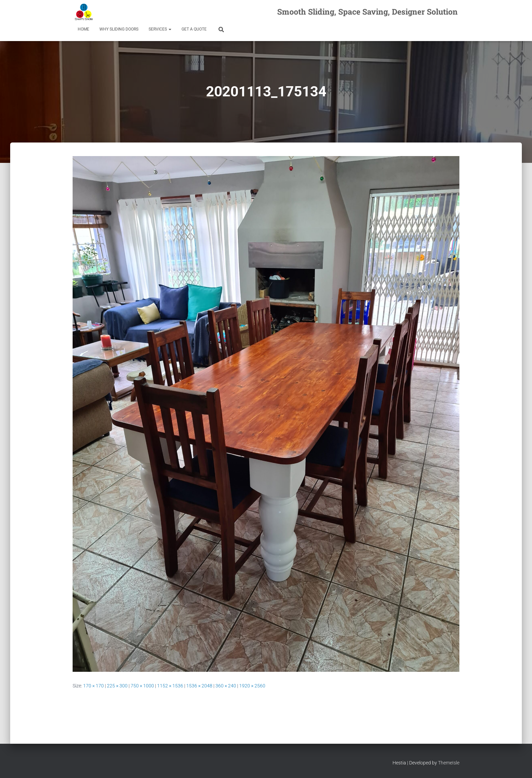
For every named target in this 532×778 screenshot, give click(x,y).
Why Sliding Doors (119, 29)
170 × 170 (93, 686)
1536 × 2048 (199, 686)
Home (83, 29)
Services (160, 29)
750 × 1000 (142, 686)
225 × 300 (117, 686)
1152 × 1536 (170, 686)
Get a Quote (194, 29)
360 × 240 (226, 686)
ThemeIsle (449, 763)
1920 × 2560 (252, 686)
